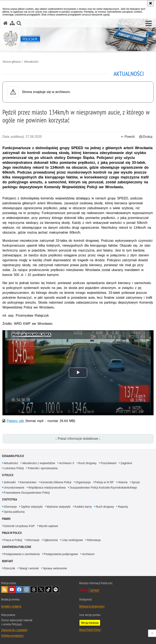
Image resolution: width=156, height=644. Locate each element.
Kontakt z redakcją (11, 606)
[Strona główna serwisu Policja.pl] (5, 23)
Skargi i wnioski (29, 568)
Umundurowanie (14, 488)
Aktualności (31, 62)
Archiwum (88, 554)
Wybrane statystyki (59, 507)
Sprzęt (135, 482)
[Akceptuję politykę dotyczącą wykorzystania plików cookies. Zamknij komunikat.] (151, 3)
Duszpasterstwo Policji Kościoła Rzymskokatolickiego (103, 488)
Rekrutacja (94, 540)
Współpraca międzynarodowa (47, 488)
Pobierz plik (15, 421)
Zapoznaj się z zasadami (14, 630)
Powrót (128, 137)
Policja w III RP (104, 482)
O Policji (8, 475)
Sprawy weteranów (55, 568)
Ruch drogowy (88, 463)
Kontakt (8, 561)
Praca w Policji (12, 533)
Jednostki (10, 482)
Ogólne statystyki (32, 507)
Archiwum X (67, 463)
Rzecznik (9, 568)
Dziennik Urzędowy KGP (19, 526)
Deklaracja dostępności (92, 606)
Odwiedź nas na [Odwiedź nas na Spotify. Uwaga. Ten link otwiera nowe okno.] (56, 589)
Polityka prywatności (12, 635)
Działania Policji (13, 456)
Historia (123, 482)
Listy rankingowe (72, 540)
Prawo (6, 519)
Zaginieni (126, 463)
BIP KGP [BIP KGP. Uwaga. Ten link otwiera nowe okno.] (95, 590)
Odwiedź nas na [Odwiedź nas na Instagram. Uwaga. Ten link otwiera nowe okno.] (26, 589)
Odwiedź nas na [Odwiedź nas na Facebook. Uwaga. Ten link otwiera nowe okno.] (19, 589)
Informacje (10, 507)
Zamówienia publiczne (17, 547)
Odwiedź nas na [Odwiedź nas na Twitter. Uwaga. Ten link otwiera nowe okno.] (41, 589)
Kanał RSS (4, 589)
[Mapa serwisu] (12, 23)
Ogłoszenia (51, 540)
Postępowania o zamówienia (22, 554)
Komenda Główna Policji (56, 482)
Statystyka (10, 499)
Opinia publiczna (14, 512)
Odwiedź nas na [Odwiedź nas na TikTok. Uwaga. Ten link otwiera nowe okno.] (48, 589)
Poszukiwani (108, 463)
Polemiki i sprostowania (43, 468)
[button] (149, 24)
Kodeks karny (83, 507)
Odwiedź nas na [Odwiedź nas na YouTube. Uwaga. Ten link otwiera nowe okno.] (12, 589)
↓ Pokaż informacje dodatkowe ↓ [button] (78, 439)
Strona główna (12, 62)
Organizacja (83, 482)
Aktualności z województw (39, 463)
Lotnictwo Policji (14, 468)
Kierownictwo (28, 482)
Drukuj (146, 137)
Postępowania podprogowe (61, 554)
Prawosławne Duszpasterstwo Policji (27, 493)
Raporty (123, 507)
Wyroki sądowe (48, 526)
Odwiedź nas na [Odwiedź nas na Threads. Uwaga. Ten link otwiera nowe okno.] (34, 589)
